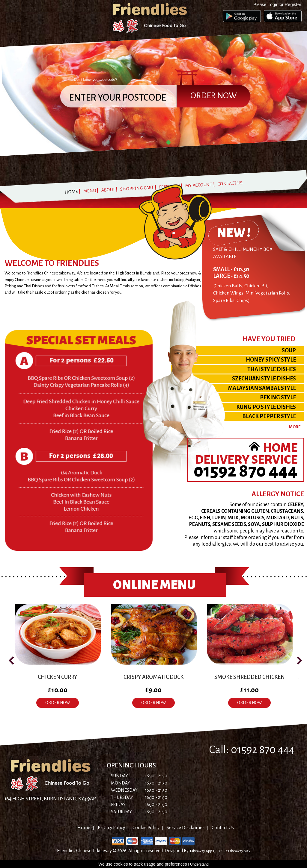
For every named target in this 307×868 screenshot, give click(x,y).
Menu (89, 191)
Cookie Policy (146, 827)
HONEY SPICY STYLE (271, 360)
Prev (5, 99)
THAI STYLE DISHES (272, 369)
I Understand (198, 864)
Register (293, 4)
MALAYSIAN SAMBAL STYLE (262, 388)
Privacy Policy (111, 827)
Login (273, 4)
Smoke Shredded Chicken (250, 677)
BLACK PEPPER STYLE (269, 416)
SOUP (289, 350)
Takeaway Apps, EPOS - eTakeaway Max (220, 851)
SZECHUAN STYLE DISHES (264, 379)
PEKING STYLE (278, 397)
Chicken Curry (58, 677)
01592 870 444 (246, 471)
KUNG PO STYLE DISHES (266, 407)
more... (297, 427)
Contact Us (230, 183)
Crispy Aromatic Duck (153, 677)
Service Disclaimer (185, 827)
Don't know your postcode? (96, 80)
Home (71, 192)
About (108, 189)
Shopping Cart (137, 188)
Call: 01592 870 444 (252, 750)
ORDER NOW (58, 703)
